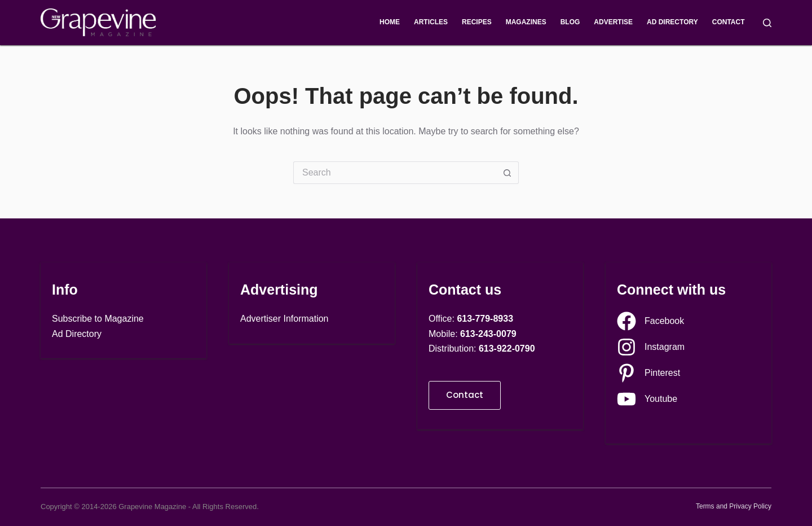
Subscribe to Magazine (98, 319)
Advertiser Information (284, 319)
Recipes (477, 22)
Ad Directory (672, 22)
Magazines (526, 22)
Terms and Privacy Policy (734, 506)
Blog (570, 22)
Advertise (613, 22)
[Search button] (507, 173)
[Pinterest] (648, 373)
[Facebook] (650, 321)
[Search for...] (395, 173)
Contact (729, 22)
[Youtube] (647, 399)
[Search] (767, 23)
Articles (431, 22)
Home (390, 22)
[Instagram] (651, 347)
